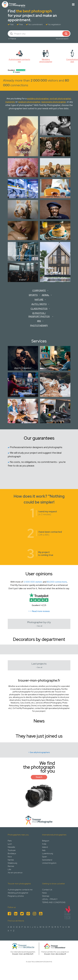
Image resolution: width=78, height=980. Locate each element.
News (44, 893)
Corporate (39, 290)
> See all (39, 626)
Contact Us (47, 890)
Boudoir (23, 238)
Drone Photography (55, 395)
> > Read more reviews (39, 611)
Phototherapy (39, 325)
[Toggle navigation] (73, 4)
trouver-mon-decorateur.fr (55, 954)
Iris (39, 321)
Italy (44, 850)
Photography (23, 368)
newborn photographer (29, 102)
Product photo (55, 196)
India (44, 844)
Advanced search (62, 39)
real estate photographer (53, 102)
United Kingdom (49, 863)
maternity (10, 102)
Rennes (11, 866)
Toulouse (12, 850)
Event (23, 280)
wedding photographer (38, 98)
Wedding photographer (18, 893)
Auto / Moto (39, 304)
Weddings (23, 152)
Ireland (45, 847)
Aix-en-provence (15, 873)
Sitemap (46, 896)
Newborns (23, 175)
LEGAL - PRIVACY (50, 899)
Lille (9, 869)
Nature (39, 299)
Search (39, 777)
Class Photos (39, 309)
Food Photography (55, 238)
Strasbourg (12, 863)
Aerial (46, 295)
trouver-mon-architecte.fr (23, 954)
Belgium (46, 841)
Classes (23, 421)
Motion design (55, 421)
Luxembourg (48, 853)
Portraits (55, 217)
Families (55, 175)
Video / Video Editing (23, 395)
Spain (45, 857)
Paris (10, 841)
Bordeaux (12, 853)
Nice (10, 857)
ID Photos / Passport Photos (39, 315)
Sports (33, 295)
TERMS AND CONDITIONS (54, 902)
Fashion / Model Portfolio (23, 257)
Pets (23, 217)
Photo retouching (55, 368)
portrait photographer (60, 98)
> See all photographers (39, 752)
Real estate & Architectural (55, 276)
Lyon (10, 844)
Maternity (55, 133)
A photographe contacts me (20, 890)
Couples (55, 154)
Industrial (23, 196)
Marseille (11, 847)
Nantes (11, 860)
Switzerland (47, 860)
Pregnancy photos (16, 896)
